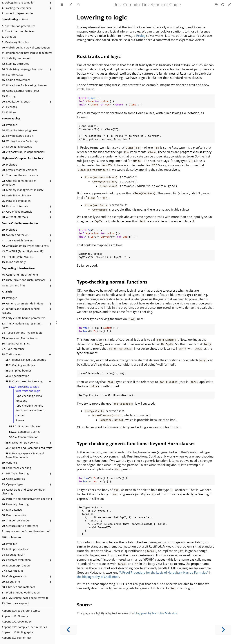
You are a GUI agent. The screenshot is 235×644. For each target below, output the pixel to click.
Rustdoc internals (15, 206)
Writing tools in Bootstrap (20, 141)
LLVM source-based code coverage (25, 598)
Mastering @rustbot (16, 42)
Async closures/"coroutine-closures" (26, 531)
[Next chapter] (223, 630)
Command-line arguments (20, 275)
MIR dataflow (12, 510)
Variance (9, 463)
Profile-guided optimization (21, 592)
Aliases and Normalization (20, 338)
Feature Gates (13, 75)
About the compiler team (19, 31)
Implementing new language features (27, 53)
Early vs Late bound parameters (24, 318)
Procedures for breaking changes (24, 85)
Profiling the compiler (17, 8)
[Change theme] (70, 5)
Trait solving (12, 354)
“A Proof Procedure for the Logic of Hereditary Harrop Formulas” (163, 573)
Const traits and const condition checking (24, 491)
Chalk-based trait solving (24, 381)
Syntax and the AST (16, 235)
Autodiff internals (15, 217)
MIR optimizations (15, 549)
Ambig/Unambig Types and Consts (25, 246)
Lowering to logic (24, 387)
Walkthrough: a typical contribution (26, 47)
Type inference (13, 349)
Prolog (141, 36)
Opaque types (13, 484)
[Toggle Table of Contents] (62, 5)
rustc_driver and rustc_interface (24, 280)
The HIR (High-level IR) (18, 240)
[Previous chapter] (68, 630)
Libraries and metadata (18, 587)
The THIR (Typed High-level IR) (22, 251)
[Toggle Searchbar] (79, 5)
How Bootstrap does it (18, 136)
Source (20, 420)
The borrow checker (16, 520)
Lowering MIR (12, 571)
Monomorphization (16, 565)
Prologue (9, 125)
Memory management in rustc (23, 190)
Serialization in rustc (17, 195)
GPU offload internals (17, 212)
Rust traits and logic (28, 391)
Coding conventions (16, 80)
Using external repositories (21, 91)
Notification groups (16, 102)
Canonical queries (25, 432)
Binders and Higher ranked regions (21, 311)
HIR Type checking (15, 473)
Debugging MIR (13, 555)
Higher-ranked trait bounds (26, 360)
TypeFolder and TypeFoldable (22, 333)
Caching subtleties (20, 365)
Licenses (9, 107)
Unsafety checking (15, 504)
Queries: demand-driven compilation (19, 183)
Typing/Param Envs (16, 343)
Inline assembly (14, 262)
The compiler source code (20, 175)
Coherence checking (16, 468)
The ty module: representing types (22, 325)
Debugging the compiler (18, 2)
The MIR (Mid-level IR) (17, 257)
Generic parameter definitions (23, 303)
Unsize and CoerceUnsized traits (29, 448)
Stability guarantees (16, 58)
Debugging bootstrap (17, 147)
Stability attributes (15, 64)
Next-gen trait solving (22, 443)
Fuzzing (9, 96)
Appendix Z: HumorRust (17, 638)
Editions (9, 112)
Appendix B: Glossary (15, 616)
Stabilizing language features (22, 69)
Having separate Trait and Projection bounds (25, 455)
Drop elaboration (15, 515)
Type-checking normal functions (29, 398)
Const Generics (13, 479)
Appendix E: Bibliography (17, 632)
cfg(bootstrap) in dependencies (23, 152)
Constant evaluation (16, 560)
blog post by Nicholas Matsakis (156, 613)
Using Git (9, 37)
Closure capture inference (20, 526)
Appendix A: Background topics (21, 611)
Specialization (17, 376)
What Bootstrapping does (20, 130)
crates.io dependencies (18, 13)
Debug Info (11, 582)
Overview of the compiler (19, 170)
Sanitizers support (15, 603)
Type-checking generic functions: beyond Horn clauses (30, 410)
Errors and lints (14, 285)
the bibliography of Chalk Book (98, 577)
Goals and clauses (25, 426)
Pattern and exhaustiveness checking (27, 499)
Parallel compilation (16, 201)
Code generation (14, 576)
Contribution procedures (19, 26)
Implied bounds (19, 371)
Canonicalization (24, 437)
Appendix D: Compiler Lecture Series (24, 627)
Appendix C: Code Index (17, 621)
